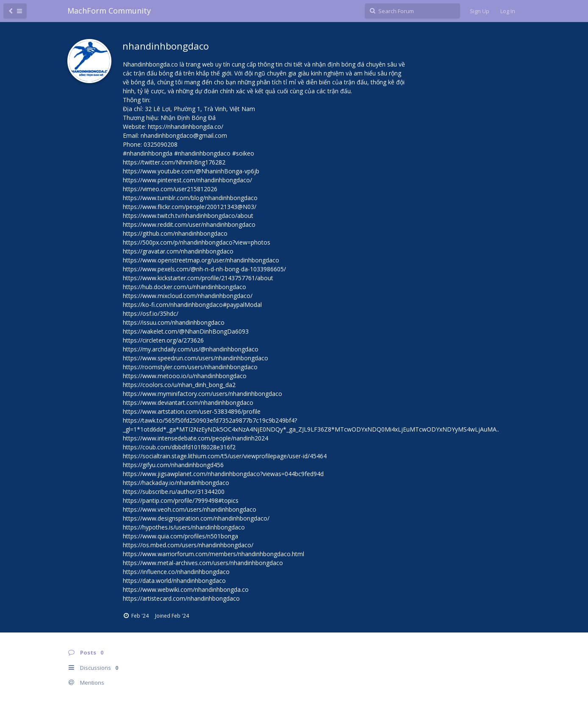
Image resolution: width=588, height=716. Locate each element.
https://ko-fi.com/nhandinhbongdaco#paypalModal (192, 305)
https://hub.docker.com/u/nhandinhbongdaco (184, 287)
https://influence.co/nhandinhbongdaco (176, 572)
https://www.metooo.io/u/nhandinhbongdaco (185, 376)
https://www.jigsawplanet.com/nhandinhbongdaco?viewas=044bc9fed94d (223, 474)
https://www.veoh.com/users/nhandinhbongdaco (190, 509)
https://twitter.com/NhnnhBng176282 (174, 162)
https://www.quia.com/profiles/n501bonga (180, 536)
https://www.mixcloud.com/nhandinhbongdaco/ (188, 296)
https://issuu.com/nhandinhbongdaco (174, 322)
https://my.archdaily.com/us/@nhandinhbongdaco (191, 349)
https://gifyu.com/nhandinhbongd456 (173, 465)
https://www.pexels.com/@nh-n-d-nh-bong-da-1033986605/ (204, 269)
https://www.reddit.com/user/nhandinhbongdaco (189, 224)
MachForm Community (109, 11)
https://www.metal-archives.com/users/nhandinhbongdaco (203, 563)
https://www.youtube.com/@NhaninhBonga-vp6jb (191, 171)
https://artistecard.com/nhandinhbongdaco (181, 598)
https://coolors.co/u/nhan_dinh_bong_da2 (179, 385)
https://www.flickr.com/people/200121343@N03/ (190, 207)
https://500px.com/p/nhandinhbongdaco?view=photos (197, 242)
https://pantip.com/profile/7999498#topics (181, 500)
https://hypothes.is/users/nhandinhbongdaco (184, 527)
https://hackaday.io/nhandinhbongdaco (176, 483)
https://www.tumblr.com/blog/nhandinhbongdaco (190, 198)
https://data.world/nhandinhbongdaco (174, 581)
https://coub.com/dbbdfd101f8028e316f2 (179, 447)
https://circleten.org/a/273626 (163, 340)
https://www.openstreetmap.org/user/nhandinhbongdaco (201, 260)
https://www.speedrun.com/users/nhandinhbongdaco (196, 358)
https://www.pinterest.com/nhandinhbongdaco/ (187, 180)
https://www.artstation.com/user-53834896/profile (192, 411)
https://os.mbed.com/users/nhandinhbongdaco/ (188, 545)
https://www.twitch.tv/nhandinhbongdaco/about (188, 216)
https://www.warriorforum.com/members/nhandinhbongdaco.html (214, 554)
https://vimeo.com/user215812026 (170, 189)
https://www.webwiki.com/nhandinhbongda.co (186, 589)
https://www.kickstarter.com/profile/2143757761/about (198, 278)
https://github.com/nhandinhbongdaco (175, 233)
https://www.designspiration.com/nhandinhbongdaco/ (196, 518)
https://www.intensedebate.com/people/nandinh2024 (196, 438)
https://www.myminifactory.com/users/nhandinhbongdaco (202, 394)
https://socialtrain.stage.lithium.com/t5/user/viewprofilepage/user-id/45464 (225, 456)
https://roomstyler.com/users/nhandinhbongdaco (190, 367)
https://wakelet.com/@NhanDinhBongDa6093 (186, 331)
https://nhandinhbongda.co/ (186, 127)
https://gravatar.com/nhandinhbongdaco (178, 251)
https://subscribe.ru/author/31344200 (174, 492)
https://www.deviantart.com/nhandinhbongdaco (188, 403)
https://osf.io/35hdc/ (151, 313)
